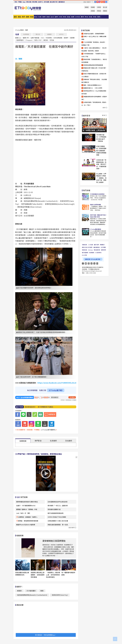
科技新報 (49, 38)
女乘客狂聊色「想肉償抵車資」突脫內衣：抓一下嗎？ (94, 104)
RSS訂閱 (84, 255)
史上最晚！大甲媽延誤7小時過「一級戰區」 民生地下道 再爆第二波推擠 (101, 178)
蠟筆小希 (26, 38)
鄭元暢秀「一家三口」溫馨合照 (58, 506)
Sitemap (90, 250)
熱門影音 (38, 441)
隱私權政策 (97, 250)
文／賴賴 (19, 59)
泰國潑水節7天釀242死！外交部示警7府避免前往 (94, 69)
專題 (32, 17)
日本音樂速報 (58, 38)
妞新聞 (72, 38)
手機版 (20, 2)
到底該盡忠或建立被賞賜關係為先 (22, 574)
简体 (16, 2)
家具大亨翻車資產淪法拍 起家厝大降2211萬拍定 (94, 75)
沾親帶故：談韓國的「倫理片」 (28, 517)
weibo (104, 2)
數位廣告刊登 (54, 2)
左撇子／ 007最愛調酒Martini (26, 506)
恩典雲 (93, 11)
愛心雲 (105, 7)
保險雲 (99, 11)
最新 (15, 17)
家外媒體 (47, 2)
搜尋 (92, 2)
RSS (102, 2)
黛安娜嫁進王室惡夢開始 (54, 541)
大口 (43, 38)
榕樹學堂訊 (20, 40)
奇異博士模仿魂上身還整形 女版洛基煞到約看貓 (38, 575)
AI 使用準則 (98, 253)
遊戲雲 (105, 11)
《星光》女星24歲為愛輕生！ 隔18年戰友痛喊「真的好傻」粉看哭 (94, 49)
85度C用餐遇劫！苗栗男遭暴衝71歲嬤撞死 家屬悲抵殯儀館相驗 (101, 151)
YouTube (98, 2)
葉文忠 (38, 34)
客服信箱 (84, 250)
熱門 (24, 17)
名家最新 (53, 441)
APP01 (61, 34)
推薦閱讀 (23, 441)
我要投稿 (84, 245)
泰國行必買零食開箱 (95, 205)
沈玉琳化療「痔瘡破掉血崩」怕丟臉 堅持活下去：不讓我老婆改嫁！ (101, 164)
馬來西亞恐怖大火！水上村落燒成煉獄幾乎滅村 (94, 92)
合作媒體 (103, 247)
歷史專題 (35, 2)
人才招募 (90, 245)
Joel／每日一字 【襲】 (23, 513)
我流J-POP (38, 40)
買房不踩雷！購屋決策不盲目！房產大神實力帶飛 (98, 216)
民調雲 (93, 7)
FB (95, 2)
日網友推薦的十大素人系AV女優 (58, 521)
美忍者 (46, 40)
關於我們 (96, 245)
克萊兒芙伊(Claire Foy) (60, 595)
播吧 (28, 17)
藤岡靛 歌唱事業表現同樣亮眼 (28, 521)
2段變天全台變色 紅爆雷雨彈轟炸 (94, 34)
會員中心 (41, 2)
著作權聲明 (85, 253)
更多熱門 (72, 528)
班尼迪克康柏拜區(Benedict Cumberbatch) (32, 595)
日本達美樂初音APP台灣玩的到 (58, 502)
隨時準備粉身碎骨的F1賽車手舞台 (27, 502)
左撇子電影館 (35, 38)
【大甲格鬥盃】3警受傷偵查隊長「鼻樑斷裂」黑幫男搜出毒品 (38, 454)
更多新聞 (72, 397)
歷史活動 (29, 2)
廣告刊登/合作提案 (87, 247)
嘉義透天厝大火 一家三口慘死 (93, 88)
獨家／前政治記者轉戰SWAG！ (93, 85)
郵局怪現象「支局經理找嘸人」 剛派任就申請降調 (94, 61)
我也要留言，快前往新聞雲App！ (46, 635)
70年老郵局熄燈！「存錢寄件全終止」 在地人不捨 (94, 55)
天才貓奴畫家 (31, 591)
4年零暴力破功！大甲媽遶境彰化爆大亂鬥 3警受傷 (101, 138)
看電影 (87, 7)
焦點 (19, 17)
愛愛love (18, 38)
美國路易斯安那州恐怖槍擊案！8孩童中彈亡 (94, 98)
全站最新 (69, 441)
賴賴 (42, 591)
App (24, 2)
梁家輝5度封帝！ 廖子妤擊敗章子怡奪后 (39, 407)
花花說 (52, 40)
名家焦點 (26, 34)
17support (29, 40)
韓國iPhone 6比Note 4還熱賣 (26, 525)
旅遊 (48, 17)
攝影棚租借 (62, 2)
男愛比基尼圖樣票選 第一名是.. (58, 525)
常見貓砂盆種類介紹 (54, 509)
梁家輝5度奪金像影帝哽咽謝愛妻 (93, 65)
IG (100, 2)
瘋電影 (50, 34)
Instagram (89, 263)
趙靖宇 (66, 38)
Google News (106, 2)
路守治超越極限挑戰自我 (56, 513)
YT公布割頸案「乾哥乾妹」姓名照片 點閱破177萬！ (94, 44)
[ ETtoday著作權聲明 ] (48, 430)
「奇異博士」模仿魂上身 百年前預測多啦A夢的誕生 (53, 575)
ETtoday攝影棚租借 (96, 229)
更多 (105, 108)
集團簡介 (102, 245)
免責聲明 (92, 253)
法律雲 (99, 7)
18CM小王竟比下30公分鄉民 (57, 517)
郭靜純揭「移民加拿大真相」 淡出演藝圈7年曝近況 (94, 81)
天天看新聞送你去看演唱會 (97, 194)
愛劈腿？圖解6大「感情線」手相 (27, 509)
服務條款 (104, 250)
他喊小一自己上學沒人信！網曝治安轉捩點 (94, 38)
